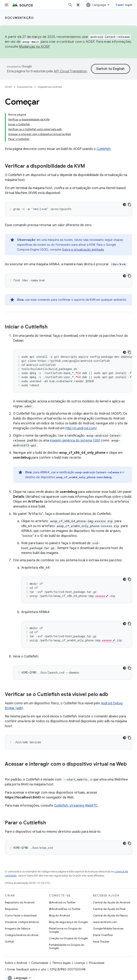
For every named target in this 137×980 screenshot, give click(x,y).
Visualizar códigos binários (22, 922)
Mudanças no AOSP (34, 47)
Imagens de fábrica (18, 928)
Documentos (25, 87)
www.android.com (105, 922)
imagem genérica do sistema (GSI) (75, 440)
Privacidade (97, 963)
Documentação (19, 18)
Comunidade (40, 963)
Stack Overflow (103, 935)
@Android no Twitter (62, 902)
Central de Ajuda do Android (112, 902)
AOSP (8, 87)
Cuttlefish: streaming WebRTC (76, 806)
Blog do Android (59, 915)
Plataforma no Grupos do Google (65, 930)
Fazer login (124, 5)
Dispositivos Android (50, 87)
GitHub (9, 941)
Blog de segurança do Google (68, 922)
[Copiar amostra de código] (129, 205)
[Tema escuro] (125, 205)
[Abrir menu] (7, 5)
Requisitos (11, 909)
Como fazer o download (21, 915)
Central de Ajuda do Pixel (109, 909)
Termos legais (61, 963)
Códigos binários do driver (22, 935)
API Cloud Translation (70, 71)
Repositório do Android (20, 902)
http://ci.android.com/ (81, 428)
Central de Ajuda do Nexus (110, 915)
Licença (80, 963)
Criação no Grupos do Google (68, 938)
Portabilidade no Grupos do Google (67, 946)
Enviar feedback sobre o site (27, 969)
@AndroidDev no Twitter (65, 909)
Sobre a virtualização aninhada (83, 250)
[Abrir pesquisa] (70, 5)
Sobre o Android (16, 963)
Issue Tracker (101, 941)
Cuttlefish (104, 149)
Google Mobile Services (108, 928)
